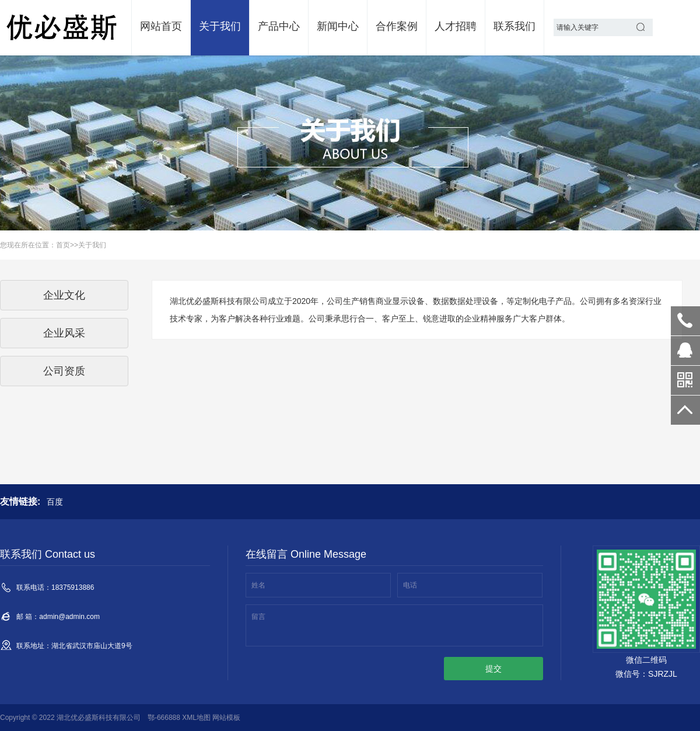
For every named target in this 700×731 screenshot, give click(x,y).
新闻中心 (338, 26)
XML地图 (196, 718)
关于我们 (220, 26)
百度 (55, 502)
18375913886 (685, 321)
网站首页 (161, 26)
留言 (258, 617)
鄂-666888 (164, 718)
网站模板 (226, 718)
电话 (410, 585)
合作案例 (397, 26)
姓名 (258, 585)
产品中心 (279, 26)
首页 (63, 245)
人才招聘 (456, 26)
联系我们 (514, 26)
